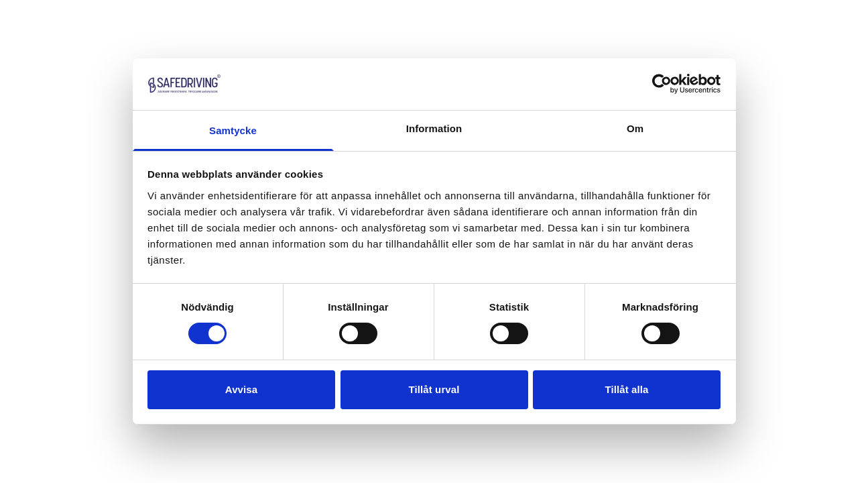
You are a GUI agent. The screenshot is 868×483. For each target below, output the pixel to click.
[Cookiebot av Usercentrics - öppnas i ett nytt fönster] (662, 84)
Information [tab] (434, 128)
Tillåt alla (626, 389)
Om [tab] (635, 128)
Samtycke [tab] (233, 130)
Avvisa (241, 389)
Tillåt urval (434, 389)
